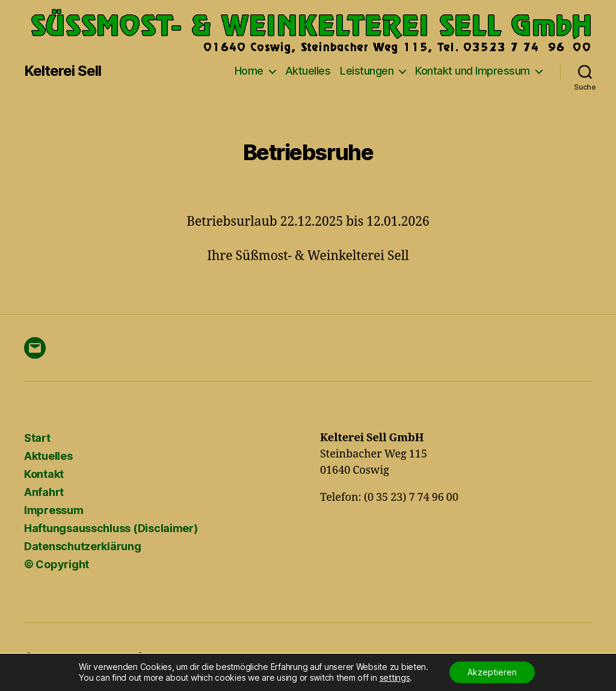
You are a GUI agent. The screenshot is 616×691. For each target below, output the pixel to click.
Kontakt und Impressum (473, 71)
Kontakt (44, 474)
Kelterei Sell (63, 71)
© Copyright (57, 564)
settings (395, 677)
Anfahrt (44, 492)
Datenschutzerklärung (83, 546)
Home (249, 71)
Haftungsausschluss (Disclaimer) (111, 528)
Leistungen (367, 71)
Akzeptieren (492, 672)
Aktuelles (308, 71)
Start (37, 438)
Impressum (54, 510)
